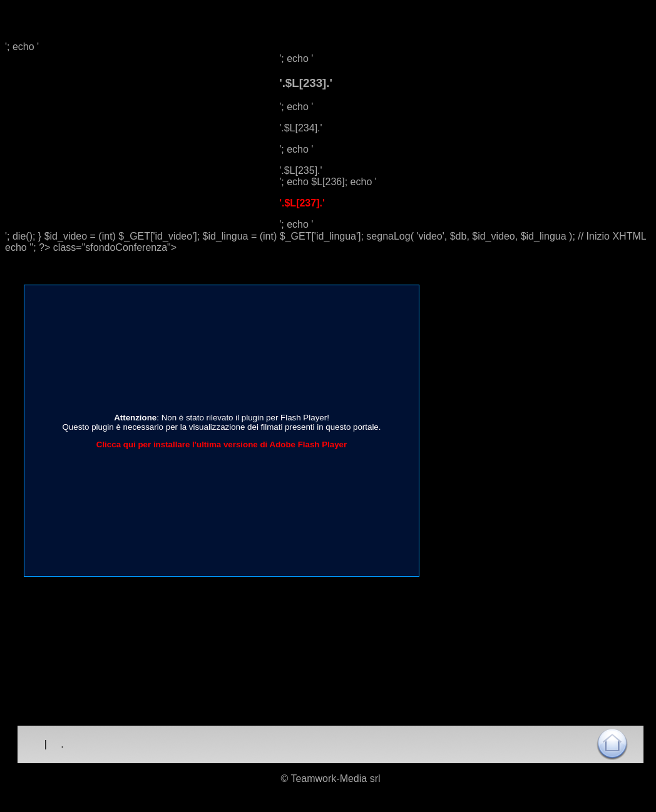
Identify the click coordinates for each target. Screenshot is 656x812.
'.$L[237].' (302, 203)
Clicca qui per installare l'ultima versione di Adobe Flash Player (222, 444)
